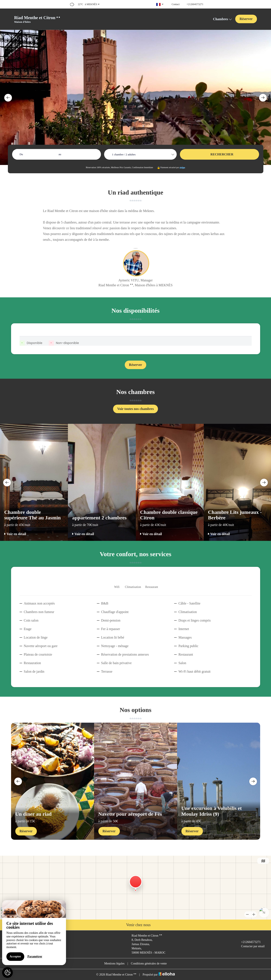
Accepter (15, 956)
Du (21, 154)
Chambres (222, 19)
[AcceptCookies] (7, 973)
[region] (34, 933)
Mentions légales (114, 964)
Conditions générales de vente (149, 964)
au (60, 154)
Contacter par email (250, 946)
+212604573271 (249, 942)
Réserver (246, 19)
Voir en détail (15, 534)
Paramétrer (35, 956)
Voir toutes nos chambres (136, 409)
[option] (135, 97)
